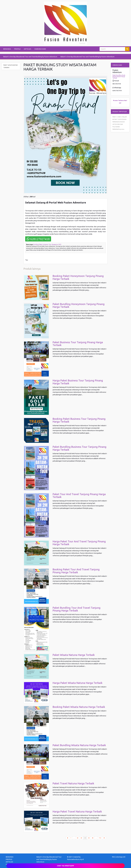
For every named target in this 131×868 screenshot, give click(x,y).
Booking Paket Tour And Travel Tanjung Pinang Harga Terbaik (76, 571)
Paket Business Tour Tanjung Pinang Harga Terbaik (78, 344)
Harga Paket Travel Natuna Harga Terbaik (77, 812)
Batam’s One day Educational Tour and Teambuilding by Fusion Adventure (30, 57)
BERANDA (7, 49)
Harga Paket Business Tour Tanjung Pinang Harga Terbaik (78, 382)
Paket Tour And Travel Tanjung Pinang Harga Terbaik (79, 496)
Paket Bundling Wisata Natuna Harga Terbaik (79, 745)
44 (86, 838)
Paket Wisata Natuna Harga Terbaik (74, 655)
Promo (115, 100)
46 (93, 838)
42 (78, 838)
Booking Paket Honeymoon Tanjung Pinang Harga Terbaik (78, 277)
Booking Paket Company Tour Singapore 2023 (47, 244)
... (74, 838)
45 (89, 838)
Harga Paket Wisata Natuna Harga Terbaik (78, 683)
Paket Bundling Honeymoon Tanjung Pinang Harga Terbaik (79, 305)
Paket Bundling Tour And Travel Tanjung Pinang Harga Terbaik (76, 609)
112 (100, 838)
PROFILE (17, 49)
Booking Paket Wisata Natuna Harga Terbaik (79, 707)
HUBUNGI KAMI (40, 49)
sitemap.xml (121, 857)
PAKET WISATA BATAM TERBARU (11, 66)
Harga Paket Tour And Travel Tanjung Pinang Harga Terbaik (79, 543)
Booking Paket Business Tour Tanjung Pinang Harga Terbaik (79, 420)
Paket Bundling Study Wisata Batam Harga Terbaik (119, 77)
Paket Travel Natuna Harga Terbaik (73, 783)
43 (81, 838)
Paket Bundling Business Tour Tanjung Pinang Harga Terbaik (79, 448)
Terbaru (121, 100)
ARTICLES (27, 49)
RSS (113, 857)
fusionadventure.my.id (75, 859)
